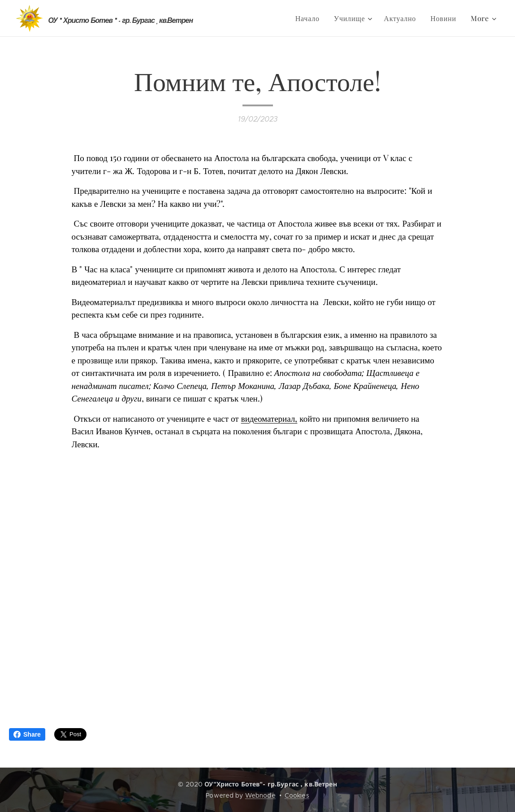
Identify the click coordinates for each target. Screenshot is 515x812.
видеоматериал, (269, 418)
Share (27, 734)
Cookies (297, 795)
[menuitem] (310, 18)
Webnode (260, 795)
